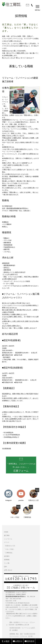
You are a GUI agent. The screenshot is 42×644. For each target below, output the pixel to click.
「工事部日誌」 (9, 553)
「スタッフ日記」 (9, 549)
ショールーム (8, 539)
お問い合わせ (8, 570)
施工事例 (7, 535)
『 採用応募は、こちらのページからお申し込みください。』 (21, 468)
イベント (7, 542)
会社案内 (7, 556)
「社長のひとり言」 (10, 546)
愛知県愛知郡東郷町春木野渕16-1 (16, 597)
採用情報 (7, 560)
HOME (6, 532)
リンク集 (7, 563)
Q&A (5, 567)
